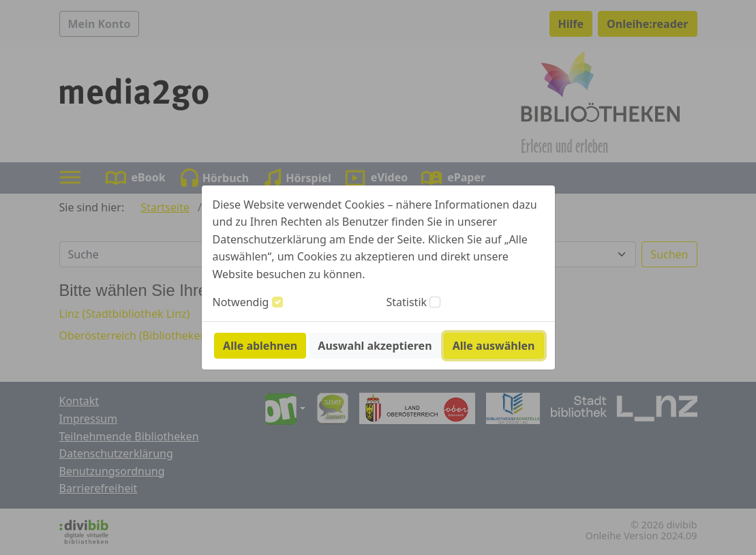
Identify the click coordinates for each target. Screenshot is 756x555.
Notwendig (241, 302)
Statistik (407, 302)
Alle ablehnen (260, 346)
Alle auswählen (494, 346)
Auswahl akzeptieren (375, 346)
